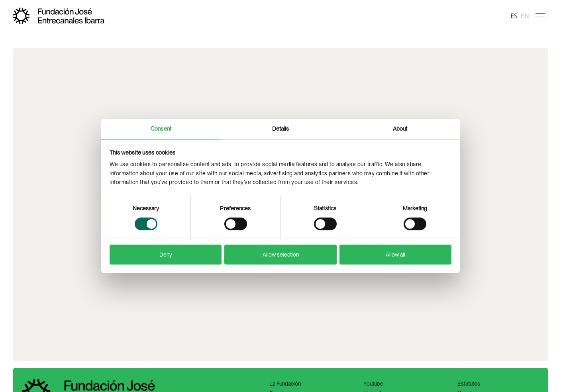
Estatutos (469, 384)
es (514, 16)
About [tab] (400, 129)
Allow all (395, 255)
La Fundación (285, 384)
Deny (166, 255)
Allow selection (281, 255)
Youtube (373, 384)
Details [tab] (281, 129)
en (525, 16)
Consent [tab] (161, 129)
